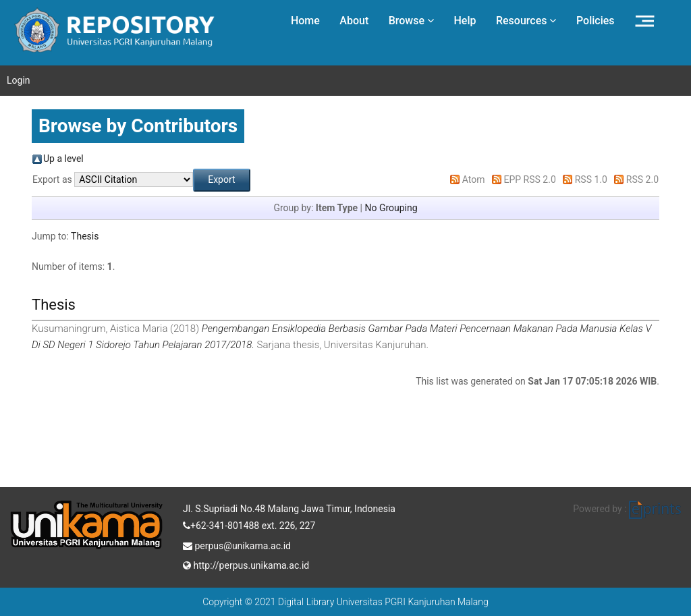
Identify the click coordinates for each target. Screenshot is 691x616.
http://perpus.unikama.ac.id (246, 564)
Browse (411, 21)
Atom (474, 179)
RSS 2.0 (642, 179)
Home (305, 21)
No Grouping (391, 208)
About (354, 21)
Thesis (85, 236)
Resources (526, 21)
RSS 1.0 (591, 179)
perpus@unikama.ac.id (237, 544)
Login (19, 80)
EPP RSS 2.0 (530, 179)
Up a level (63, 159)
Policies (596, 21)
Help (465, 21)
